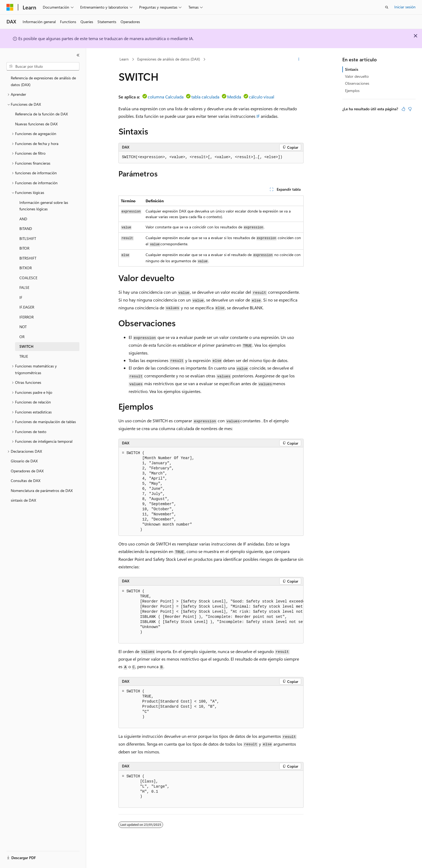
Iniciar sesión (405, 7)
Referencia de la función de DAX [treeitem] (41, 114)
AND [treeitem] (23, 219)
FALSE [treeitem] (24, 287)
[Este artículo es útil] (403, 109)
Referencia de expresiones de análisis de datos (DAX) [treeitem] (43, 81)
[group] (211, 614)
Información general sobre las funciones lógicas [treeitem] (44, 206)
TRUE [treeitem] (24, 356)
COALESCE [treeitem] (28, 278)
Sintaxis (352, 69)
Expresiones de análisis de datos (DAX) (169, 59)
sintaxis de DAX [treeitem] (23, 500)
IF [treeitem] (21, 297)
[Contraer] (78, 55)
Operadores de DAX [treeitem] (27, 471)
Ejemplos (352, 91)
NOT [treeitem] (23, 327)
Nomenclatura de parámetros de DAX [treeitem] (42, 490)
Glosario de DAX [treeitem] (24, 461)
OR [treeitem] (22, 337)
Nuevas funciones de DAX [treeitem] (36, 124)
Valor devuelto (357, 76)
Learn (124, 59)
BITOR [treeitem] (24, 248)
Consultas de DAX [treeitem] (26, 481)
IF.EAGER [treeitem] (27, 307)
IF (258, 116)
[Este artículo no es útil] (410, 109)
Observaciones (357, 83)
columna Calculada (166, 97)
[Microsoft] (10, 7)
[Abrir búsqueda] (387, 7)
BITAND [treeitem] (26, 228)
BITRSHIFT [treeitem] (28, 258)
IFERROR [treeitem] (27, 317)
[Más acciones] (299, 59)
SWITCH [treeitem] (26, 346)
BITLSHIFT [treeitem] (28, 238)
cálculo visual (262, 97)
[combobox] (43, 66)
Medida (234, 97)
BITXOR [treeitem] (26, 268)
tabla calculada (205, 97)
